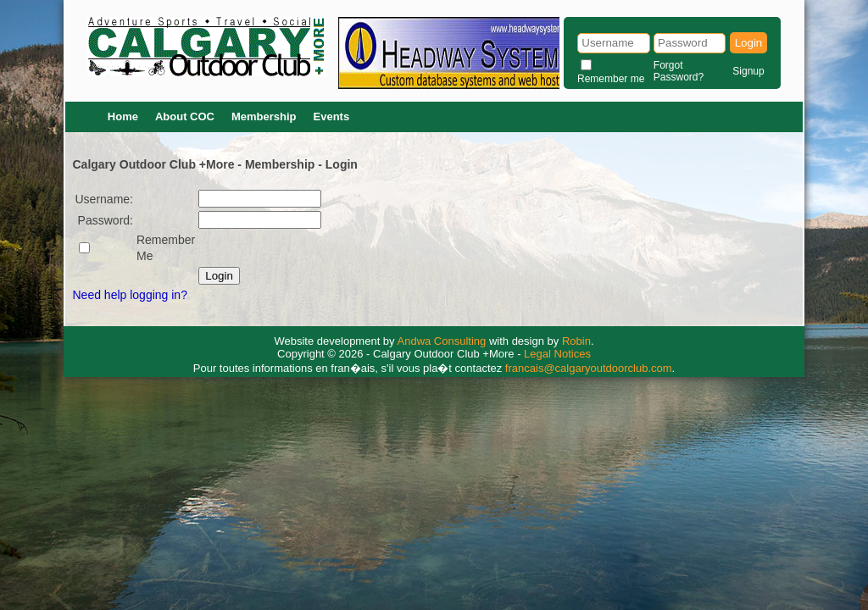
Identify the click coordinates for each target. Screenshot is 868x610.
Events (332, 116)
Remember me (611, 79)
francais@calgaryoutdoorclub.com (589, 368)
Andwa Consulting (442, 341)
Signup (748, 71)
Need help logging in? (130, 295)
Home (123, 116)
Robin (576, 341)
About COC (185, 116)
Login (749, 43)
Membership (264, 116)
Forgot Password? (679, 71)
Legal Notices (557, 354)
